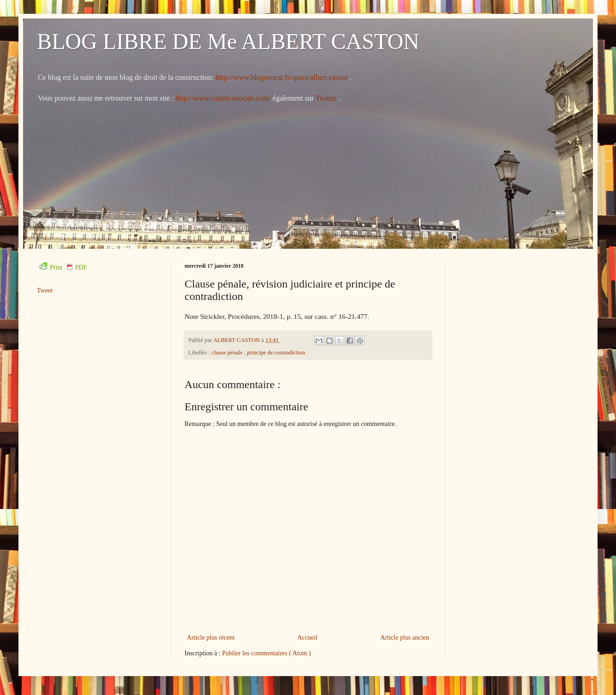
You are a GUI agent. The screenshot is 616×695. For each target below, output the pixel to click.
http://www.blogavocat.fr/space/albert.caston (282, 77)
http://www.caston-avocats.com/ (223, 98)
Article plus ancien (405, 638)
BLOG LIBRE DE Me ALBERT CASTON (228, 41)
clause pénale (228, 353)
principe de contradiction (276, 353)
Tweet (45, 291)
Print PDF (63, 267)
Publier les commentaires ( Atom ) (266, 653)
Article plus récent (211, 638)
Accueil (308, 638)
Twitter (327, 98)
